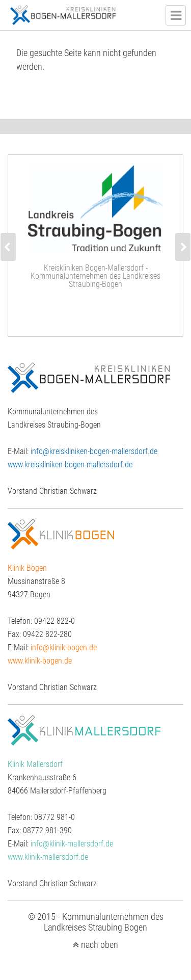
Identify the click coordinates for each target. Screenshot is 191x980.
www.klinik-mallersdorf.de (48, 857)
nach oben (100, 945)
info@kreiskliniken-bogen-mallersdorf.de (94, 451)
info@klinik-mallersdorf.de (72, 844)
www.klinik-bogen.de (40, 661)
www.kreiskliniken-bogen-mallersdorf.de (70, 465)
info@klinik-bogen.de (64, 647)
